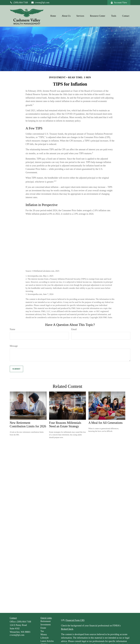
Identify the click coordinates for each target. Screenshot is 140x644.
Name (13, 329)
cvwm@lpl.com (40, 3)
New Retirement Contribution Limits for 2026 (28, 424)
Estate (43, 628)
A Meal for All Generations (106, 423)
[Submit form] (16, 369)
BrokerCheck (67, 629)
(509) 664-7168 (19, 3)
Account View (119, 3)
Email (74, 329)
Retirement (46, 621)
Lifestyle (45, 638)
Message (14, 346)
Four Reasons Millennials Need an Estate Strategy (65, 424)
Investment (46, 625)
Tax (42, 631)
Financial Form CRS (75, 620)
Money (44, 634)
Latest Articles (47, 641)
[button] (53, 16)
